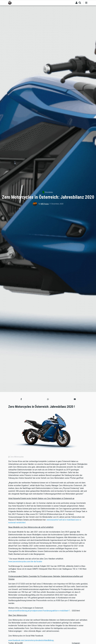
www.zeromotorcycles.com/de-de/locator (25, 562)
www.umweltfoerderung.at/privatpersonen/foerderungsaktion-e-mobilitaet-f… (40, 611)
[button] (21, 399)
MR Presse (45, 204)
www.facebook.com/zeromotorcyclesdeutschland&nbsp (31, 640)
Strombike (49, 192)
